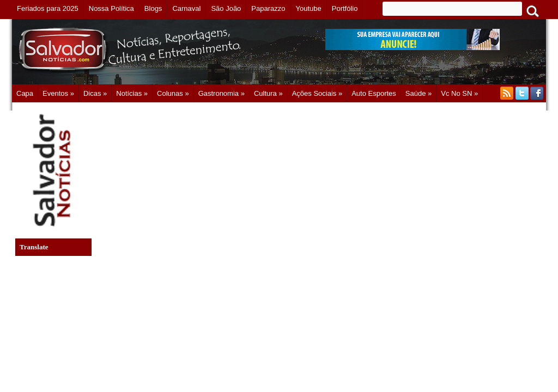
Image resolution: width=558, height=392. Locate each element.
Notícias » (132, 93)
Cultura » (268, 93)
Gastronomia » (222, 93)
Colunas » (173, 93)
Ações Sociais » (317, 93)
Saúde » (418, 93)
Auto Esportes (374, 93)
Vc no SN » (459, 93)
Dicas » (95, 93)
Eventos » (58, 93)
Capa (25, 93)
